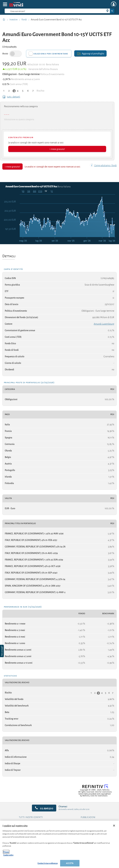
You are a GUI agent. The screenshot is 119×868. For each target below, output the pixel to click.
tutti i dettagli (11, 97)
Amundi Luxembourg (104, 324)
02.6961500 (44, 808)
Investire (14, 20)
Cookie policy (8, 855)
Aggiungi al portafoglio (90, 53)
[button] (2, 651)
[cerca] (50, 11)
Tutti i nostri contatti (31, 817)
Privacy (6, 852)
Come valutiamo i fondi (103, 165)
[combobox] (59, 11)
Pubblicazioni (88, 817)
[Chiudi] (114, 826)
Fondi (24, 20)
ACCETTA (70, 863)
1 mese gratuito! (57, 149)
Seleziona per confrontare (51, 54)
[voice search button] (106, 11)
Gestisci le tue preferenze (47, 863)
